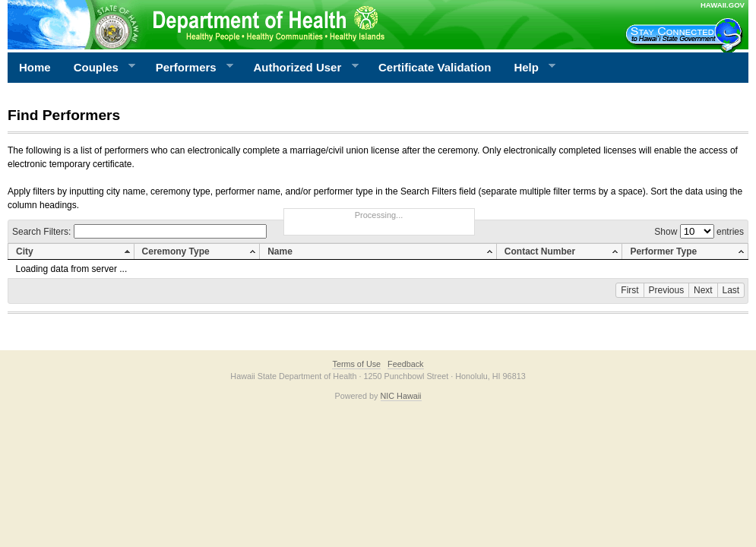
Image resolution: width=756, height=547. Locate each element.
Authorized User (300, 68)
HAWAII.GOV (723, 5)
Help (529, 68)
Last (731, 290)
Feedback (405, 364)
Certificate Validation (435, 67)
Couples (99, 68)
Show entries (699, 232)
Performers (189, 68)
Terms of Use (356, 364)
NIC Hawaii (401, 396)
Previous (667, 290)
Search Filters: (139, 232)
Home (35, 67)
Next (703, 290)
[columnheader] (71, 252)
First (629, 290)
